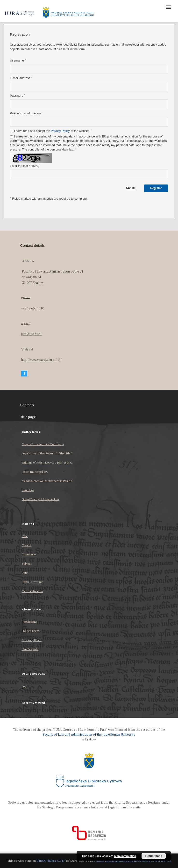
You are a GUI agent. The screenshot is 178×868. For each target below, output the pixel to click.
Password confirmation (26, 113)
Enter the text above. (25, 166)
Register (156, 188)
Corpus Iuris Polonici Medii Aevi (43, 444)
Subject (27, 564)
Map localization (32, 591)
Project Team (30, 631)
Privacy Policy (60, 131)
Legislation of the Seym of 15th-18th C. (48, 453)
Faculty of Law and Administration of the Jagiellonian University (89, 735)
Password (17, 96)
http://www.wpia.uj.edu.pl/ (42, 360)
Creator (27, 545)
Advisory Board (32, 640)
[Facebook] (24, 374)
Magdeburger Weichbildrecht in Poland (47, 481)
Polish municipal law (35, 472)
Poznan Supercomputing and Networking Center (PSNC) (132, 861)
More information (125, 856)
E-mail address (21, 78)
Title (25, 536)
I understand (154, 856)
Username (18, 60)
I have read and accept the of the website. (53, 131)
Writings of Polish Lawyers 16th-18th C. (47, 462)
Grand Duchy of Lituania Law (41, 499)
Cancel (131, 188)
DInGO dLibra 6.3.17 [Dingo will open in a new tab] (51, 861)
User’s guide (30, 649)
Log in (26, 687)
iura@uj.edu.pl (32, 334)
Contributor (29, 554)
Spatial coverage (32, 582)
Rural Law (28, 490)
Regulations (29, 622)
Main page (28, 417)
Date (25, 573)
